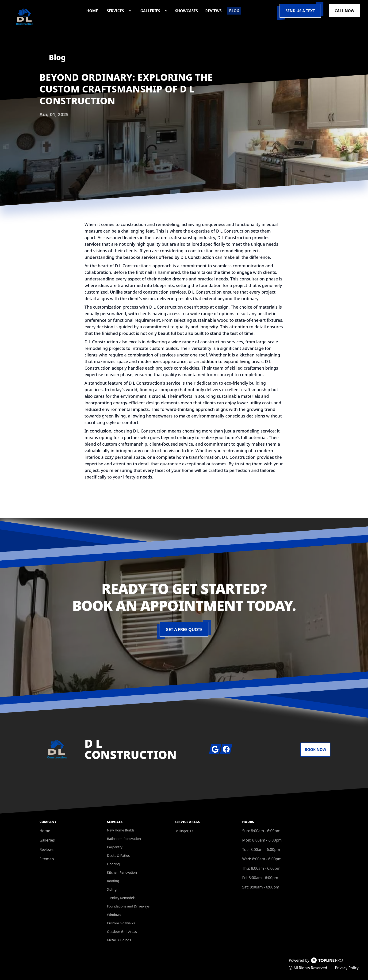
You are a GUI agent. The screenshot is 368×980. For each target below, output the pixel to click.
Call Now (345, 11)
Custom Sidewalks (121, 923)
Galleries (47, 840)
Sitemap (47, 859)
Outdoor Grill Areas (122, 932)
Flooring (113, 864)
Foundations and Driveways (128, 906)
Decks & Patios (118, 856)
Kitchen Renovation (122, 872)
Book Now (315, 750)
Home (45, 831)
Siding (112, 889)
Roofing (113, 881)
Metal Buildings (119, 940)
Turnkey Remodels (121, 898)
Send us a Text (300, 11)
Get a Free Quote (184, 629)
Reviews (46, 850)
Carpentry (115, 847)
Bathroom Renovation (124, 839)
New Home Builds (121, 830)
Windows (114, 915)
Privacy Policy (347, 968)
